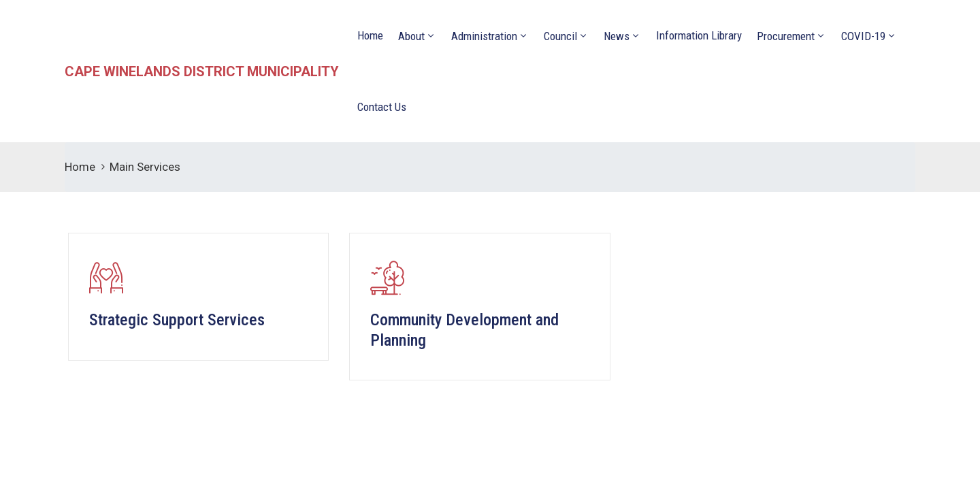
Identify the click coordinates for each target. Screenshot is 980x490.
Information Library (699, 35)
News (617, 36)
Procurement (786, 36)
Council (560, 36)
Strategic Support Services (177, 320)
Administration (484, 36)
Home (370, 35)
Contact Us (382, 107)
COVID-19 (863, 36)
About (411, 36)
